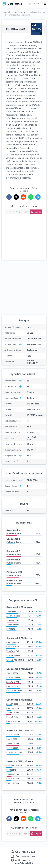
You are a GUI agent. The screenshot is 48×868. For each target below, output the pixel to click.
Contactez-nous (25, 856)
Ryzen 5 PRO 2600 (14, 691)
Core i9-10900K (13, 779)
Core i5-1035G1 (13, 673)
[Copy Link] (36, 212)
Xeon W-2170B (13, 620)
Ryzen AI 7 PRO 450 (15, 766)
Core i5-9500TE (13, 735)
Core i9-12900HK (14, 642)
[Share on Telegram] (38, 197)
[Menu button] (45, 4)
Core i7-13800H (13, 708)
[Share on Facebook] (9, 197)
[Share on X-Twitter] (16, 197)
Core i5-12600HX (14, 647)
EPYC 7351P (11, 770)
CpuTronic (12, 4)
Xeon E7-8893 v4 (13, 704)
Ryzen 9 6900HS (13, 655)
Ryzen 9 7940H (13, 717)
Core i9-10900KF (13, 721)
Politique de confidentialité (24, 862)
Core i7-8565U (12, 686)
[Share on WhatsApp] (31, 197)
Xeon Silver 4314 (14, 611)
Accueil (7, 12)
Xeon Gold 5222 (13, 616)
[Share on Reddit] (23, 197)
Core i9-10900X (13, 783)
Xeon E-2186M (13, 625)
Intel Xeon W (20, 12)
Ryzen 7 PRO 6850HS (15, 660)
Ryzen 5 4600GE (13, 677)
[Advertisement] (24, 241)
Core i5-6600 (12, 739)
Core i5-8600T (12, 748)
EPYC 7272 (11, 629)
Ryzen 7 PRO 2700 (14, 752)
